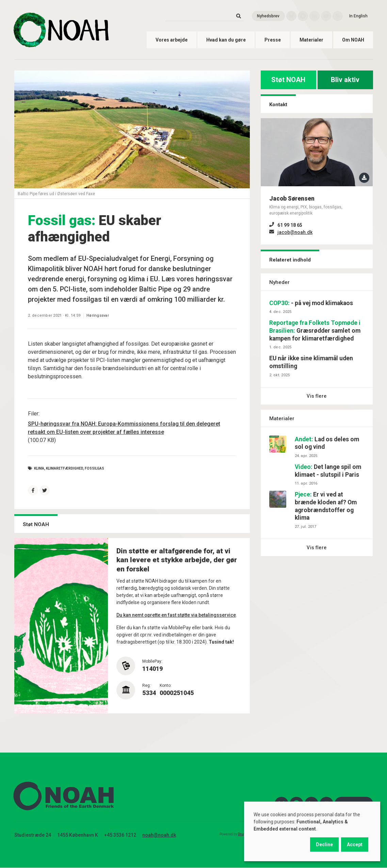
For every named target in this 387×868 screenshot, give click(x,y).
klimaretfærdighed (64, 468)
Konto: (166, 685)
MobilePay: (152, 661)
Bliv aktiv (345, 80)
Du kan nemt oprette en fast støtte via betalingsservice (176, 615)
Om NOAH (353, 40)
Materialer (311, 40)
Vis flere (317, 396)
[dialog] (312, 831)
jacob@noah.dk (295, 232)
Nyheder (279, 282)
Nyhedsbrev (268, 16)
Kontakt (278, 105)
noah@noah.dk (159, 835)
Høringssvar (98, 315)
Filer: (34, 414)
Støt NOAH (288, 80)
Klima (39, 468)
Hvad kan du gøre (226, 40)
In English (358, 16)
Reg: (147, 685)
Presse (273, 40)
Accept (355, 845)
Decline (324, 845)
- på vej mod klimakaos (311, 303)
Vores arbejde (172, 40)
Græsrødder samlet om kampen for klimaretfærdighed (315, 331)
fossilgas (94, 468)
